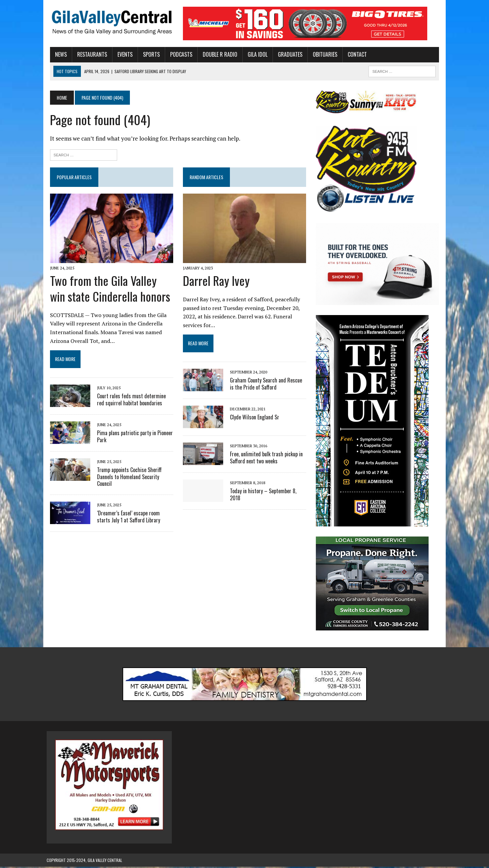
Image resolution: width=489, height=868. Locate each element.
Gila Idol (254, 54)
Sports (148, 54)
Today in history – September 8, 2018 (268, 492)
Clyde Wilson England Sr (254, 418)
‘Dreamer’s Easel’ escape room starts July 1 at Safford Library (132, 511)
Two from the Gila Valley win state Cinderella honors (109, 290)
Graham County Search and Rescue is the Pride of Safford (267, 385)
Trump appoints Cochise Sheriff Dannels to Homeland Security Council (133, 474)
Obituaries (322, 54)
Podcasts (178, 54)
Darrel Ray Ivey (215, 282)
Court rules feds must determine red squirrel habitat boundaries (132, 400)
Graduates (287, 54)
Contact (354, 54)
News (58, 54)
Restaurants (89, 54)
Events (122, 54)
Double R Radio (217, 54)
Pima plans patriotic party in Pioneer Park (132, 437)
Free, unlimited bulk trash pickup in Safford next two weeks (265, 458)
